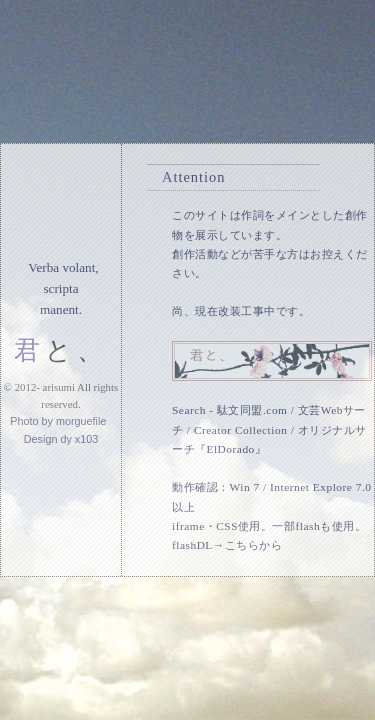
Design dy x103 (61, 439)
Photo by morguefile (58, 421)
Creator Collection (240, 430)
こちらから (254, 545)
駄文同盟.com (252, 410)
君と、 (61, 350)
